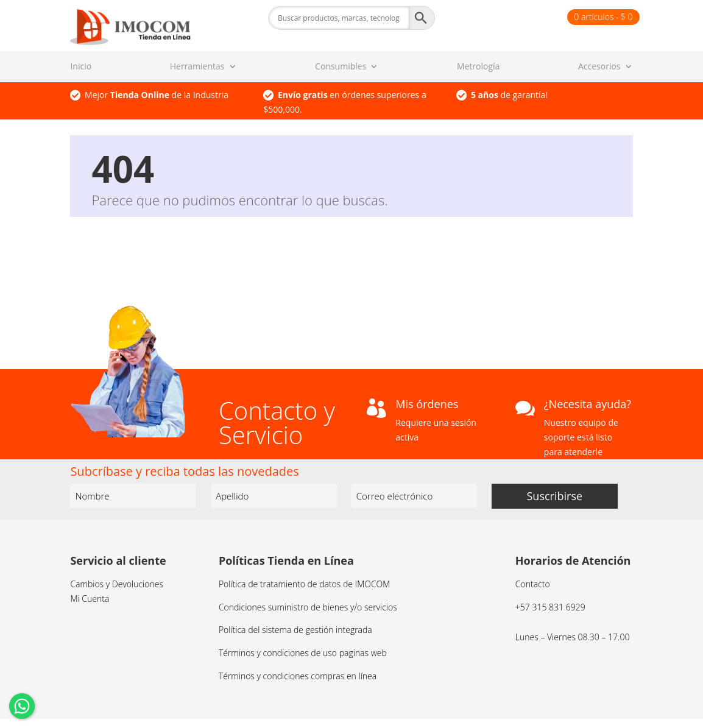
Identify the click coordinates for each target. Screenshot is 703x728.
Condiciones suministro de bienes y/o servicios (308, 607)
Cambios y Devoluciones (117, 584)
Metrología (478, 67)
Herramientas (197, 67)
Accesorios (599, 67)
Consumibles (341, 67)
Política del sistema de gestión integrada (295, 630)
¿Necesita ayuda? (588, 404)
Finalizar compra (529, 17)
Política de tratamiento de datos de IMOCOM (305, 584)
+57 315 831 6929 (550, 607)
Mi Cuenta (90, 599)
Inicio (81, 67)
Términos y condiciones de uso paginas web (303, 653)
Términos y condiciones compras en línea (298, 676)
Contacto (533, 584)
